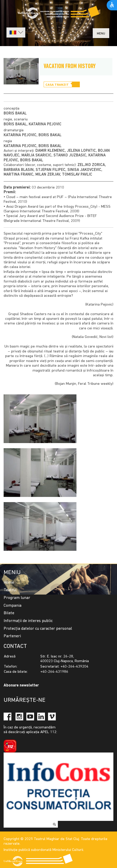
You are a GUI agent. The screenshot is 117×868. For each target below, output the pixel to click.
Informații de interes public (28, 621)
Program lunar (17, 598)
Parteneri (12, 636)
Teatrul (10, 590)
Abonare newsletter (21, 686)
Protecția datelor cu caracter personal (38, 629)
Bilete (9, 613)
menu (101, 34)
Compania (13, 606)
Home (9, 583)
